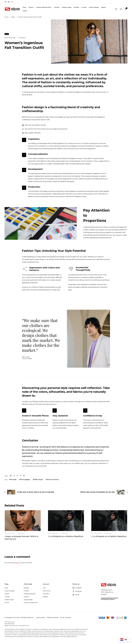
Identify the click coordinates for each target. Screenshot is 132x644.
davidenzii (23, 38)
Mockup (13, 479)
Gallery (13, 17)
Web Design (38, 479)
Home (6, 17)
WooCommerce (53, 479)
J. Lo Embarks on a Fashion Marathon (66, 536)
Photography (25, 479)
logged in (16, 563)
